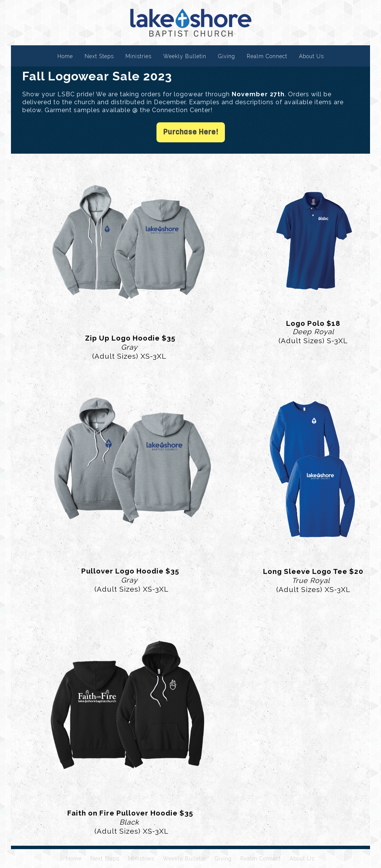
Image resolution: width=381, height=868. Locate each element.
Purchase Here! (191, 132)
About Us (311, 56)
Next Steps (99, 56)
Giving (227, 56)
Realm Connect (267, 56)
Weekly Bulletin (185, 56)
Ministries (139, 56)
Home (65, 56)
